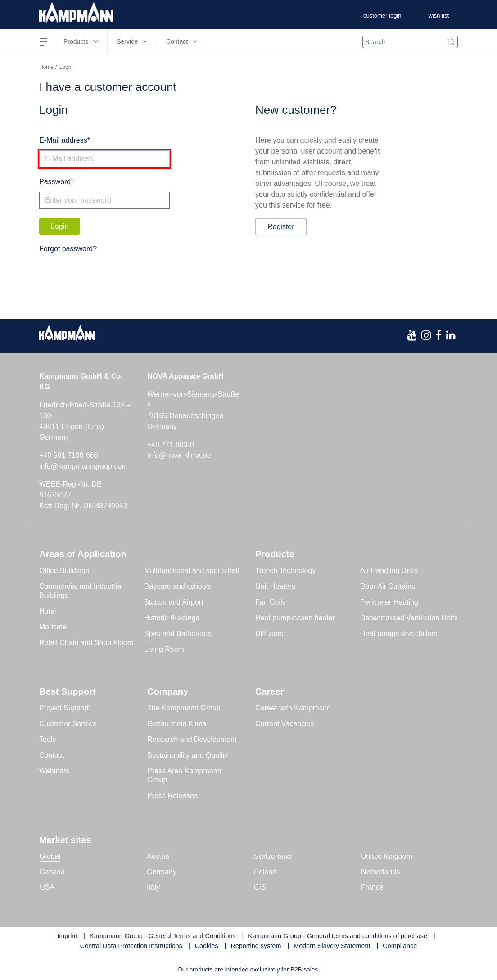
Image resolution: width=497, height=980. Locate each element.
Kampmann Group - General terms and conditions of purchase (338, 936)
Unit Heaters (275, 586)
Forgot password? (68, 249)
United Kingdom (387, 856)
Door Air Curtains (388, 586)
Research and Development (192, 739)
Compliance (400, 946)
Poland (265, 872)
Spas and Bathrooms (178, 634)
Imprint (67, 936)
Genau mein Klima (177, 724)
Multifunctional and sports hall (192, 571)
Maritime (53, 627)
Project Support (64, 708)
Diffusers (269, 634)
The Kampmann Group (184, 708)
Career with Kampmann (293, 708)
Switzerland (273, 856)
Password (55, 182)
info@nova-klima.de (179, 455)
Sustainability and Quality (188, 755)
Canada (52, 872)
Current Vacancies (285, 724)
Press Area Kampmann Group (184, 775)
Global (50, 856)
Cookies (207, 946)
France (372, 887)
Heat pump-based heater (295, 618)
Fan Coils (271, 602)
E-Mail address (63, 140)
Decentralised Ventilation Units (409, 618)
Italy (153, 887)
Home (46, 67)
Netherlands (380, 872)
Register (281, 227)
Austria (158, 856)
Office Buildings (64, 571)
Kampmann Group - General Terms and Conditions (163, 936)
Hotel (47, 611)
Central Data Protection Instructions (131, 946)
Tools (47, 739)
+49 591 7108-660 (68, 455)
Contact (52, 755)
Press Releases (172, 796)
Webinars (54, 771)
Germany (162, 872)
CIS (260, 887)
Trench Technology (285, 571)
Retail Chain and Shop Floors (86, 643)
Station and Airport (174, 602)
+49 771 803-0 (171, 445)
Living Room (164, 649)
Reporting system (256, 946)
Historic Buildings (172, 618)
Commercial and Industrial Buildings (81, 591)
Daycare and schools (178, 586)
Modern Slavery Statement (332, 946)
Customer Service (68, 724)
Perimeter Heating (389, 602)
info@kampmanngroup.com (84, 466)
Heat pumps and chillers (399, 634)
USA (47, 887)
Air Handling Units (389, 571)
